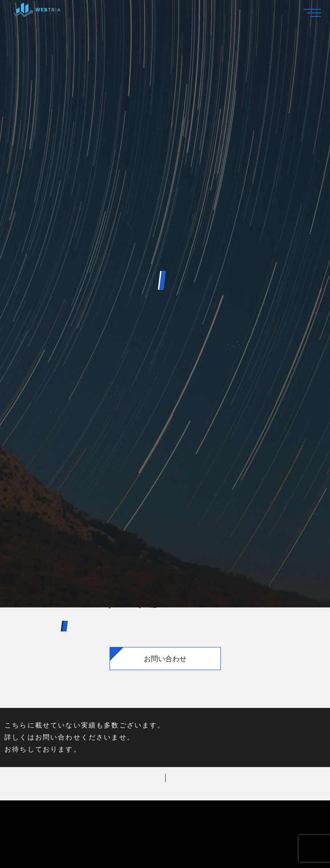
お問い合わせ (165, 659)
